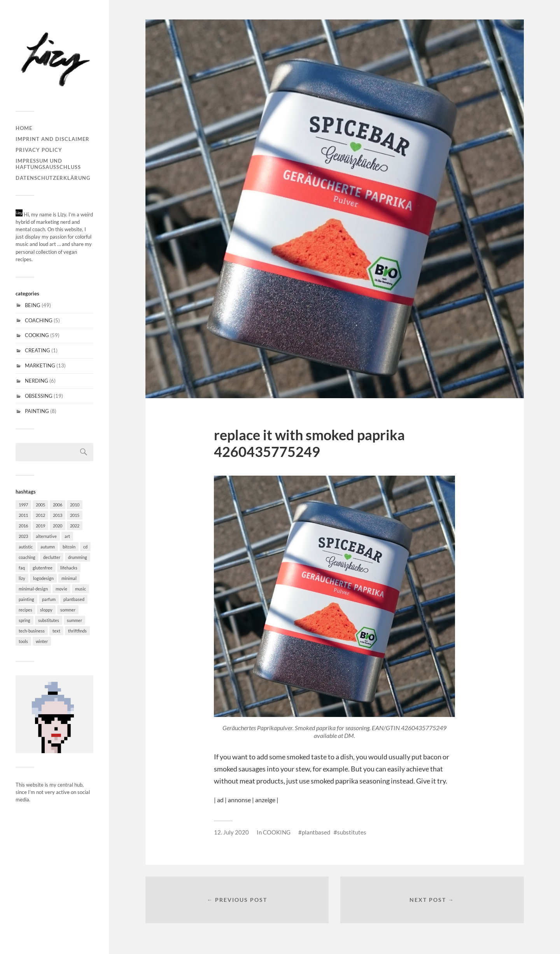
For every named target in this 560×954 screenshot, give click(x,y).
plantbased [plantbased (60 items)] (74, 599)
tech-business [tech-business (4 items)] (32, 631)
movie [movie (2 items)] (61, 589)
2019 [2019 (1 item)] (40, 526)
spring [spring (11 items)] (24, 620)
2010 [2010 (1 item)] (75, 505)
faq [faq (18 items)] (22, 568)
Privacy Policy (39, 150)
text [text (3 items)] (56, 631)
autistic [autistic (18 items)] (26, 547)
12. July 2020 (231, 832)
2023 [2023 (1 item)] (23, 536)
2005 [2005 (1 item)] (40, 505)
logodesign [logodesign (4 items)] (43, 578)
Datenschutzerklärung (53, 178)
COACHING (39, 320)
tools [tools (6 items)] (23, 641)
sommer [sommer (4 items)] (68, 610)
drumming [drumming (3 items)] (78, 557)
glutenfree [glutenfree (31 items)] (43, 568)
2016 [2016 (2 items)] (23, 526)
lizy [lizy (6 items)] (22, 578)
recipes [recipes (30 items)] (25, 610)
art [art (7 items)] (67, 536)
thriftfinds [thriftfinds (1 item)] (77, 631)
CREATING (38, 350)
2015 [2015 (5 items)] (75, 515)
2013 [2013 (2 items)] (58, 515)
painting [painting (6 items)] (26, 599)
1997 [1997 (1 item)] (23, 505)
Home (24, 128)
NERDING (37, 381)
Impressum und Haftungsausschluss (48, 164)
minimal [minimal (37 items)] (69, 578)
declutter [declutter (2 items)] (52, 557)
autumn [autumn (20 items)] (48, 547)
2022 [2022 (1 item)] (75, 526)
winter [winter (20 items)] (42, 641)
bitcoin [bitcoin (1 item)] (69, 547)
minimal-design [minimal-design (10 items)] (33, 589)
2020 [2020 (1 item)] (58, 526)
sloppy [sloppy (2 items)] (46, 610)
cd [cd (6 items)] (85, 547)
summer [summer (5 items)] (74, 620)
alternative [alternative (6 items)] (46, 536)
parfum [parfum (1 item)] (49, 599)
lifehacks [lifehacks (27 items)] (69, 568)
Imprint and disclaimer (52, 139)
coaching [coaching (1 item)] (27, 557)
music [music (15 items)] (80, 589)
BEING (33, 305)
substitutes (352, 832)
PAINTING (37, 411)
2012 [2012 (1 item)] (40, 515)
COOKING (37, 335)
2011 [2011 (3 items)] (23, 515)
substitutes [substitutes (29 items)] (49, 620)
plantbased (316, 832)
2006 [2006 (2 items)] (58, 505)
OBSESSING (39, 396)
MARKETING (40, 365)
